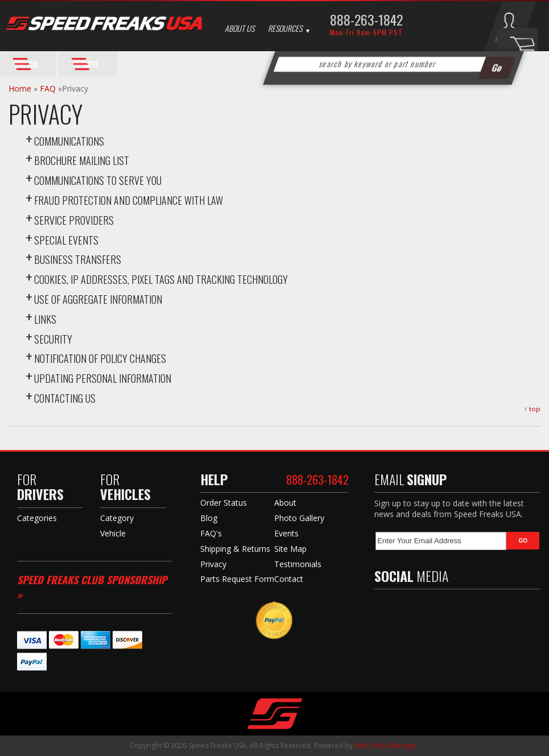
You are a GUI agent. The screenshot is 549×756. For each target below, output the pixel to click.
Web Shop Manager (386, 745)
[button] (393, 64)
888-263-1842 (366, 19)
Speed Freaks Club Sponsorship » (92, 587)
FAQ (48, 88)
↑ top (532, 409)
